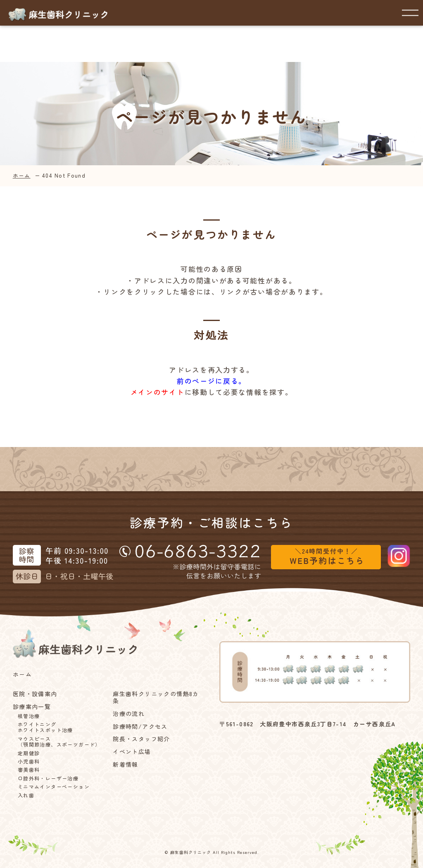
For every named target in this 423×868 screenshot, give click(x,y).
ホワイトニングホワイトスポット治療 (45, 727)
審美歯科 (29, 770)
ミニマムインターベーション (54, 787)
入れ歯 (26, 795)
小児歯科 (29, 761)
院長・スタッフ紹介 (141, 739)
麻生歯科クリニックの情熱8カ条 (156, 697)
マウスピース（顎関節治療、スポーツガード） (59, 742)
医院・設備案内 (35, 694)
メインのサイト (158, 392)
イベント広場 (132, 752)
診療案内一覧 (32, 707)
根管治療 (29, 716)
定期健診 (29, 753)
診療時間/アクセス (140, 727)
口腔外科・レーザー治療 (48, 778)
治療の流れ (129, 714)
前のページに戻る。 (211, 381)
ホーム (22, 175)
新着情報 (126, 765)
